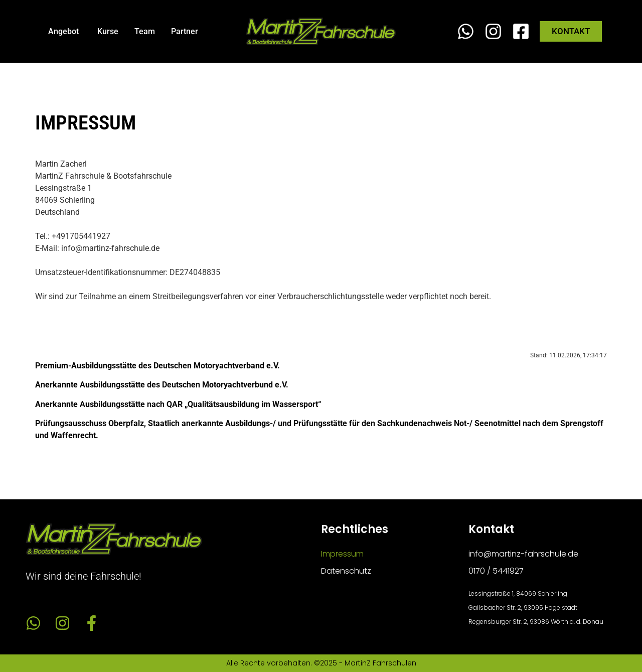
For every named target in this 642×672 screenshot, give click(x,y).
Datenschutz (346, 571)
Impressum (342, 554)
